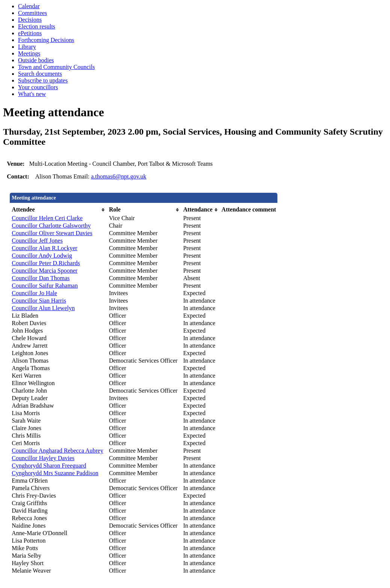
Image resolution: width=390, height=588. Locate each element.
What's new (32, 94)
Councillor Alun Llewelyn (43, 308)
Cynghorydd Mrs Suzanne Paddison (55, 473)
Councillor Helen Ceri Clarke (47, 218)
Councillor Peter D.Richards (46, 263)
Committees (32, 13)
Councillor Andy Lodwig (42, 256)
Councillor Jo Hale (34, 293)
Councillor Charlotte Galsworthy (51, 226)
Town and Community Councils (56, 67)
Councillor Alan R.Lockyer (44, 248)
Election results (37, 26)
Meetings (29, 53)
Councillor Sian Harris (39, 301)
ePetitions (30, 33)
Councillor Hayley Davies (43, 458)
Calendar (29, 6)
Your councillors (38, 87)
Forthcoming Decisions (46, 40)
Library (27, 47)
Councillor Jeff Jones (37, 241)
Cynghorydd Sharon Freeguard (49, 466)
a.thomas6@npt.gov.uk (118, 176)
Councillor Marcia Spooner (44, 271)
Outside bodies (36, 60)
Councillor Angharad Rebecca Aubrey (57, 451)
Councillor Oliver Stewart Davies (52, 233)
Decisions (30, 20)
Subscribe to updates (43, 80)
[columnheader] (58, 210)
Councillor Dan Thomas (41, 278)
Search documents (40, 74)
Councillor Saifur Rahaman (45, 286)
